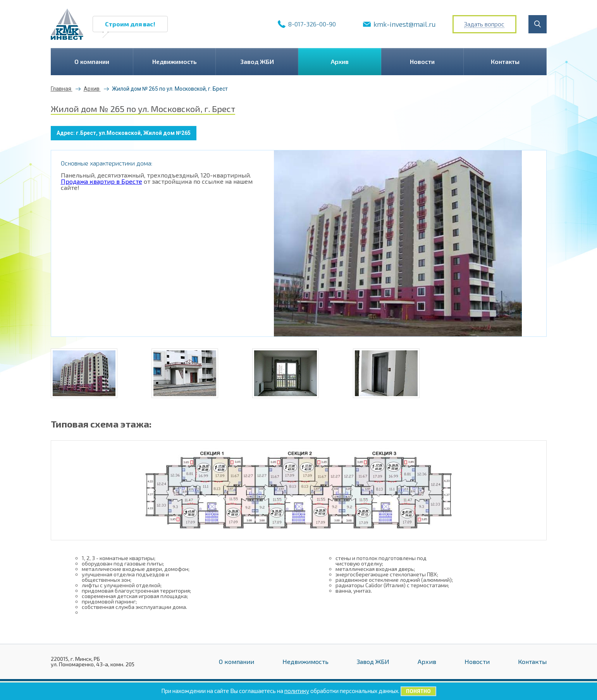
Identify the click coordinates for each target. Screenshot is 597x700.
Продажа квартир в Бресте (102, 181)
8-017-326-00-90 (312, 24)
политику (297, 691)
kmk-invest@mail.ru (405, 24)
